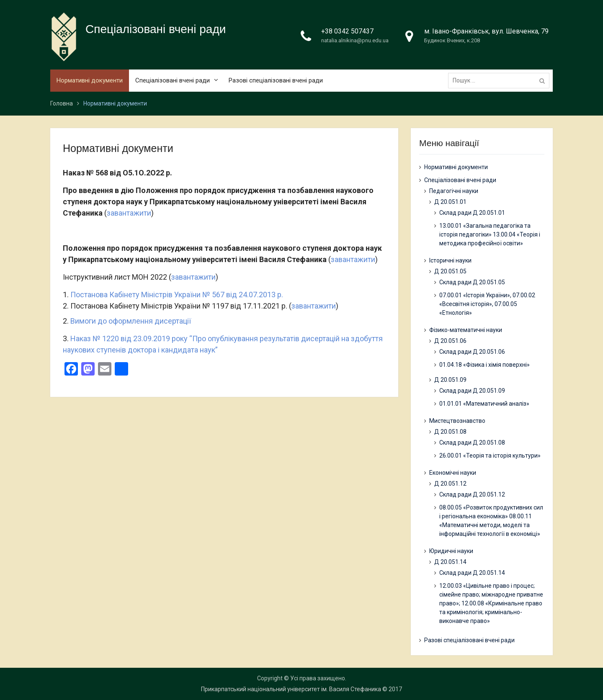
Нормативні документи (90, 81)
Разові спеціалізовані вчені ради (276, 81)
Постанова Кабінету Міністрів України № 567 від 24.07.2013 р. (177, 295)
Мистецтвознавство (457, 421)
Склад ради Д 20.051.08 (472, 443)
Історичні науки (450, 260)
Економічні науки (453, 473)
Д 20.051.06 (450, 341)
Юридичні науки (451, 551)
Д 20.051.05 (450, 271)
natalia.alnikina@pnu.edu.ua (355, 41)
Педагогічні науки (454, 191)
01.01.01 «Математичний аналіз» (484, 404)
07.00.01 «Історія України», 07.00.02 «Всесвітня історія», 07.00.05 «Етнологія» (487, 304)
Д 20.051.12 (450, 484)
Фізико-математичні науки (466, 330)
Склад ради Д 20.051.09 (472, 391)
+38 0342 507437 (347, 32)
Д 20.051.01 (450, 202)
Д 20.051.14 (450, 562)
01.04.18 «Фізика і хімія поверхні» (484, 365)
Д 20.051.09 (450, 380)
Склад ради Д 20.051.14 (472, 573)
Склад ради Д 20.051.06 (472, 352)
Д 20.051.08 (450, 432)
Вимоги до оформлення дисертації (131, 321)
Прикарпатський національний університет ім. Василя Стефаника (291, 689)
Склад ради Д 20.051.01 (472, 213)
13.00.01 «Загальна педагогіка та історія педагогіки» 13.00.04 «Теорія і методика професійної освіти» (490, 234)
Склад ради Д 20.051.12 (472, 494)
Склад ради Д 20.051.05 (472, 282)
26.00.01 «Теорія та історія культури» (490, 456)
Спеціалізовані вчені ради (156, 30)
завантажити (129, 213)
